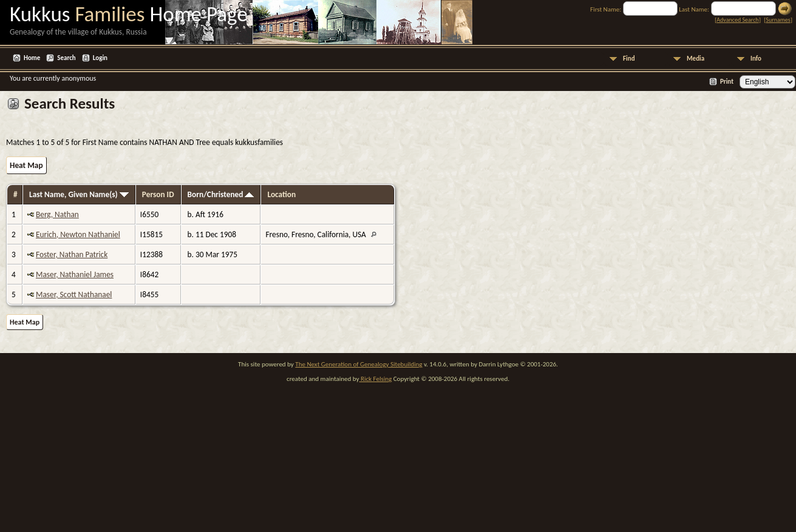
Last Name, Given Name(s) (79, 194)
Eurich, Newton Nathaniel (78, 234)
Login (100, 58)
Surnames (778, 20)
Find (629, 59)
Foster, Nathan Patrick (72, 254)
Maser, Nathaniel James (75, 274)
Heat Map (26, 165)
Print (727, 82)
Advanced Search (737, 20)
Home (32, 58)
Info (756, 59)
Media (696, 59)
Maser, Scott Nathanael (74, 295)
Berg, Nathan (57, 214)
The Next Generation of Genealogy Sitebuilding (359, 364)
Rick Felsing (375, 379)
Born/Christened (221, 194)
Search (66, 58)
